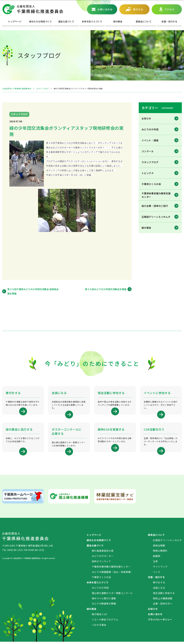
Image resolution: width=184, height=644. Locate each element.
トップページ (15, 21)
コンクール (148, 151)
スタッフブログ (150, 162)
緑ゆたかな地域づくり (40, 21)
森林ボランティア (101, 563)
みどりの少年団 (150, 129)
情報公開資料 (160, 553)
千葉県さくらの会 (151, 184)
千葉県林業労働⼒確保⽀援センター (156, 195)
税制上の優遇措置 (163, 600)
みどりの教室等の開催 (104, 606)
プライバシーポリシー (160, 622)
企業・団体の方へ (163, 606)
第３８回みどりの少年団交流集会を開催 (106, 289)
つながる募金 (99, 627)
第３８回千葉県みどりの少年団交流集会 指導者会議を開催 (33, 291)
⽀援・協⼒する (169, 21)
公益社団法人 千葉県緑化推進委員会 (33, 9)
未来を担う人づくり (92, 21)
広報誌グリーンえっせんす (156, 217)
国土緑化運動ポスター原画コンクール (112, 595)
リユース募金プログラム (105, 622)
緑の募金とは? (100, 616)
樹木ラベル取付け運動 (104, 600)
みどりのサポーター (103, 558)
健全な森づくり (66, 21)
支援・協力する (156, 579)
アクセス (169, 9)
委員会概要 (159, 548)
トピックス (148, 173)
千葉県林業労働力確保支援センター (111, 569)
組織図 (157, 558)
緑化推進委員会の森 (103, 553)
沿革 (155, 563)
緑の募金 (146, 228)
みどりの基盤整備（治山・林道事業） (112, 574)
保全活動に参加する (164, 595)
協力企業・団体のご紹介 (155, 206)
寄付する (138, 9)
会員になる (159, 590)
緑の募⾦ (118, 21)
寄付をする (159, 585)
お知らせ (146, 118)
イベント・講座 (150, 140)
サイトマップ (160, 569)
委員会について (144, 21)
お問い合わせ (105, 9)
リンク (157, 574)
